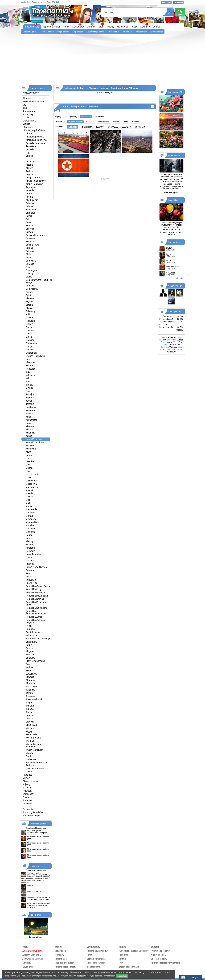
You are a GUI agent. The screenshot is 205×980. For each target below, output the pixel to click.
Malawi (29, 490)
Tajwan (29, 693)
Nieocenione (142, 32)
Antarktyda (31, 146)
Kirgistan (30, 426)
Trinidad (30, 706)
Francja (30, 324)
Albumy (91, 27)
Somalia (30, 655)
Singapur (30, 651)
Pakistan (30, 561)
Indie (28, 372)
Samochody (29, 794)
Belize (29, 219)
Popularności (104, 122)
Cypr (28, 267)
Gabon (29, 327)
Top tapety (78, 32)
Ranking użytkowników (97, 951)
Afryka (29, 133)
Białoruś (30, 229)
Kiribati (29, 429)
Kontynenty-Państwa (34, 130)
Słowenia (30, 683)
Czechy (30, 273)
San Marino (32, 642)
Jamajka (30, 394)
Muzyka (26, 778)
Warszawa (175, 345)
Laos (28, 458)
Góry (163, 342)
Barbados (31, 213)
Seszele (30, 648)
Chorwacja (31, 261)
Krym (28, 452)
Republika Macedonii (36, 593)
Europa (29, 156)
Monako (30, 525)
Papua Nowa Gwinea (36, 567)
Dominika (30, 286)
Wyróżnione (86, 117)
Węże (175, 342)
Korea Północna (34, 439)
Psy (180, 342)
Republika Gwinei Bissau (38, 586)
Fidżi (28, 314)
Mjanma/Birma (33, 522)
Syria (28, 671)
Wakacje (165, 337)
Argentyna (31, 187)
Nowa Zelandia (33, 554)
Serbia (29, 645)
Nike (168, 349)
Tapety (83, 88)
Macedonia (31, 484)
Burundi (30, 248)
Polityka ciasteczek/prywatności (165, 963)
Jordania (30, 404)
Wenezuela (31, 734)
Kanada (30, 414)
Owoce (179, 349)
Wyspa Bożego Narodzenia (33, 745)
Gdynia (166, 345)
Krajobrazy (28, 114)
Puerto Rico (32, 583)
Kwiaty (169, 342)
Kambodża (31, 407)
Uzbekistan (31, 725)
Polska (29, 577)
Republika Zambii (34, 617)
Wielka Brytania (34, 738)
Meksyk (30, 516)
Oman (29, 557)
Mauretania (31, 509)
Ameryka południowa (36, 140)
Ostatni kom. (174, 200)
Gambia (30, 330)
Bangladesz (32, 210)
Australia (30, 149)
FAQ (121, 963)
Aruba (29, 194)
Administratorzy (175, 286)
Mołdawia (31, 532)
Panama (30, 564)
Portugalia (31, 580)
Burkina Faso (32, 245)
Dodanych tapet (175, 312)
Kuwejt (29, 455)
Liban (29, 465)
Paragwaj (30, 570)
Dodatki (156, 27)
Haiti (28, 359)
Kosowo (30, 445)
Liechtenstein (32, 474)
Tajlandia (30, 690)
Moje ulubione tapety (64, 963)
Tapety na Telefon (52, 27)
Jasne (126, 122)
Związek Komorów (35, 768)
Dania (29, 277)
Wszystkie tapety (31, 93)
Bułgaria (30, 251)
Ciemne (136, 122)
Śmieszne (27, 797)
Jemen (29, 401)
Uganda (30, 715)
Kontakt (122, 959)
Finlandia (30, 321)
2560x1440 (127, 127)
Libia (28, 471)
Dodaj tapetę (157, 32)
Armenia (30, 190)
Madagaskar (32, 487)
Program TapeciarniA (160, 951)
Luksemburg (32, 481)
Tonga (29, 703)
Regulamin (123, 955)
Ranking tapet (61, 959)
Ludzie (26, 117)
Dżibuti (29, 292)
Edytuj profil (28, 967)
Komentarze (78, 27)
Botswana (31, 238)
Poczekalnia (113, 32)
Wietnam (30, 741)
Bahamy (30, 203)
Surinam (30, 667)
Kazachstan (32, 420)
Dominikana (32, 289)
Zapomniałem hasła (31, 955)
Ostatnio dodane (75, 122)
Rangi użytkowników (96, 963)
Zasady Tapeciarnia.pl (129, 967)
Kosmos (28, 775)
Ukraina (30, 718)
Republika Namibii (35, 599)
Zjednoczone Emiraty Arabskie (36, 764)
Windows (171, 352)
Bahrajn (30, 206)
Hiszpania (31, 362)
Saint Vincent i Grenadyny (39, 639)
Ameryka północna (35, 137)
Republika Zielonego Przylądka (36, 621)
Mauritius (30, 513)
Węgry (29, 731)
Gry (24, 105)
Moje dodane (64, 32)
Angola (29, 174)
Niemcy (30, 541)
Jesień (173, 337)
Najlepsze (90, 122)
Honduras (31, 369)
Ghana (29, 334)
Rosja (29, 626)
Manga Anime (29, 121)
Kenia (29, 423)
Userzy (111, 27)
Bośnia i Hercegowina (37, 235)
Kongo (29, 436)
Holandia (30, 366)
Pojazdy (27, 784)
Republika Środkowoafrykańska (36, 612)
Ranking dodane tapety (65, 967)
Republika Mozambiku (37, 596)
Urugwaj (30, 722)
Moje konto (122, 27)
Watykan (30, 728)
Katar (28, 417)
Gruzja (29, 346)
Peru (28, 573)
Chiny (29, 258)
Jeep (180, 347)
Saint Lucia (31, 635)
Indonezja (31, 375)
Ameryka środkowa (35, 143)
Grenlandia (31, 343)
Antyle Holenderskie (36, 181)
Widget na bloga (158, 955)
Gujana (29, 350)
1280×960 (100, 127)
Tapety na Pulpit (32, 27)
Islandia (30, 388)
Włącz (195, 977)
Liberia (29, 468)
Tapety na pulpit (30, 32)
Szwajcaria (31, 674)
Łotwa (29, 772)
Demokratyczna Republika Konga (39, 281)
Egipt (28, 295)
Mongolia (30, 529)
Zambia (30, 756)
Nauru (29, 535)
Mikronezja (31, 519)
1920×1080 (113, 127)
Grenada (30, 340)
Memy (66, 27)
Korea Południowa (35, 442)
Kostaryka (31, 449)
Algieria (30, 168)
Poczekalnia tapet (31, 816)
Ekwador (30, 298)
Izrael (29, 391)
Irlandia (29, 385)
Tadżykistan (32, 687)
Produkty (27, 788)
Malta (29, 503)
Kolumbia (30, 433)
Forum (101, 27)
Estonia (30, 305)
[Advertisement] (103, 61)
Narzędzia (127, 32)
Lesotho (30, 461)
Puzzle (134, 27)
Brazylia (30, 242)
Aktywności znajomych (33, 959)
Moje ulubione (47, 32)
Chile (28, 254)
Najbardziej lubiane (95, 32)
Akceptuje (122, 976)
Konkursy (145, 27)
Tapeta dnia (35, 915)
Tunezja (30, 709)
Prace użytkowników (33, 812)
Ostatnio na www (38, 824)
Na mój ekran (86, 127)
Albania (30, 165)
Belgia (29, 216)
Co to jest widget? (159, 959)
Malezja (30, 497)
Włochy (29, 753)
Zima (173, 349)
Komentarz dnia (175, 156)
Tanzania (30, 696)
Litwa (28, 477)
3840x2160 (140, 127)
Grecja (29, 337)
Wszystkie (99, 117)
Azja (28, 153)
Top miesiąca (174, 242)
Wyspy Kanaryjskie (35, 750)
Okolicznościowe (31, 781)
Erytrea (29, 302)
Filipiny (29, 318)
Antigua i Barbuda (35, 178)
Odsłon (116, 122)
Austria (29, 197)
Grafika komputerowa (33, 102)
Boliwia (29, 232)
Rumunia (30, 629)
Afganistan (31, 162)
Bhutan (29, 226)
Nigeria (29, 545)
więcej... (180, 278)
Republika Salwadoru (36, 608)
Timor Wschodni (34, 699)
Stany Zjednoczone (35, 661)
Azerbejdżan (32, 200)
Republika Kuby (34, 589)
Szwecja (30, 677)
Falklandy (31, 311)
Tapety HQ (73, 117)
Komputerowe (29, 111)
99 (102, 24)
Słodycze (165, 347)
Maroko (30, 506)
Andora (29, 171)
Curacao (30, 264)
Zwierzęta (27, 804)
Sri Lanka (31, 658)
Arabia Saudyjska (35, 184)
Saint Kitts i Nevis (35, 632)
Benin (29, 222)
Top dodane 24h (175, 92)
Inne (25, 108)
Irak (28, 378)
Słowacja (30, 680)
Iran (28, 382)
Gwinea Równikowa (36, 356)
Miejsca (26, 124)
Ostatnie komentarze (96, 959)
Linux (163, 349)
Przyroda (27, 791)
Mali (28, 500)
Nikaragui (31, 548)
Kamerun (30, 410)
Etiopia (29, 308)
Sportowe (27, 800)
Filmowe (27, 98)
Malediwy (30, 493)
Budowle (29, 127)
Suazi (29, 664)
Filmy (179, 337)
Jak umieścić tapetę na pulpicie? (133, 951)
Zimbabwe (31, 759)
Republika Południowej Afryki (37, 603)
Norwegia (31, 551)
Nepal (29, 538)
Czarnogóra (32, 270)
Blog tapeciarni (93, 967)
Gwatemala (31, 353)
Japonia (30, 398)
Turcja (29, 712)
